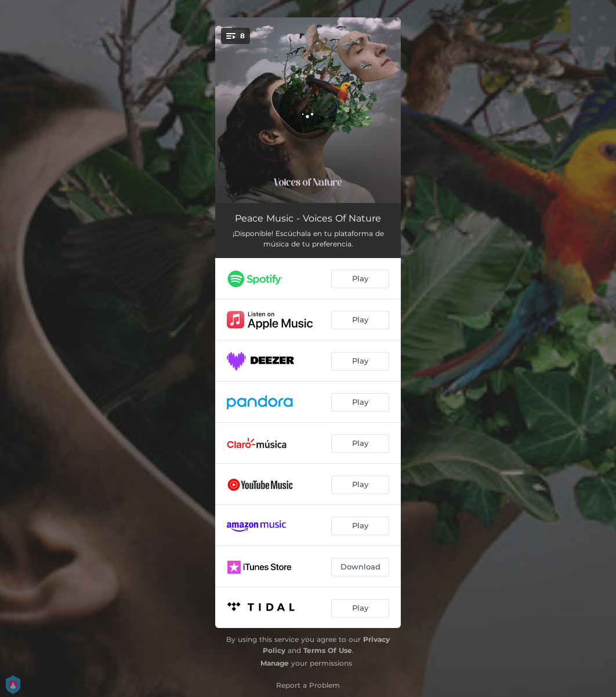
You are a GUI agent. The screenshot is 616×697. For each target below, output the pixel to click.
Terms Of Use (328, 650)
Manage (275, 663)
